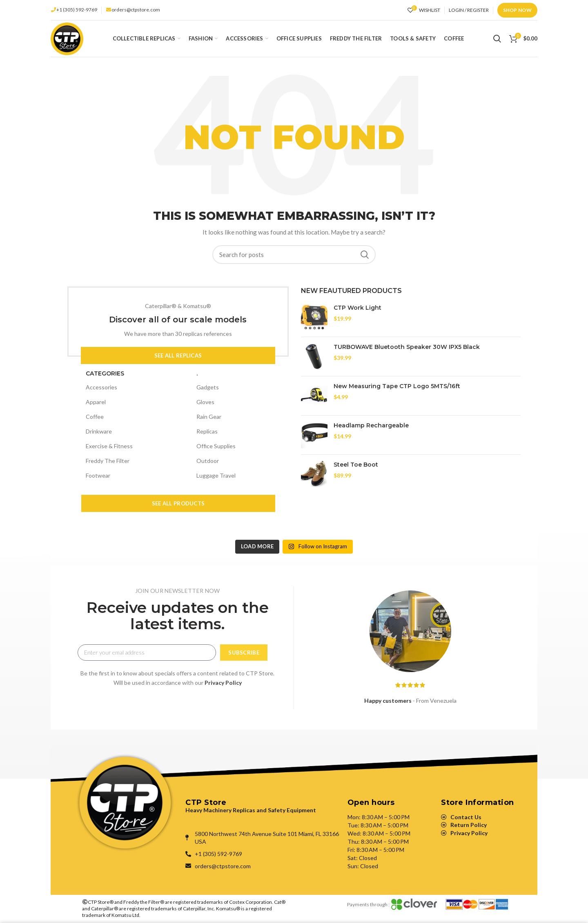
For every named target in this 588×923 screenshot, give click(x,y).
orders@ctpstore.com (136, 10)
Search (365, 255)
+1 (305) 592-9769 (77, 10)
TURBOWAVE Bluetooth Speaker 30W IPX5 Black (407, 347)
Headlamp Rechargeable (371, 425)
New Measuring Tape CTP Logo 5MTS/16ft (397, 386)
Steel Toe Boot (356, 465)
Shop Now (517, 10)
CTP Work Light (357, 308)
